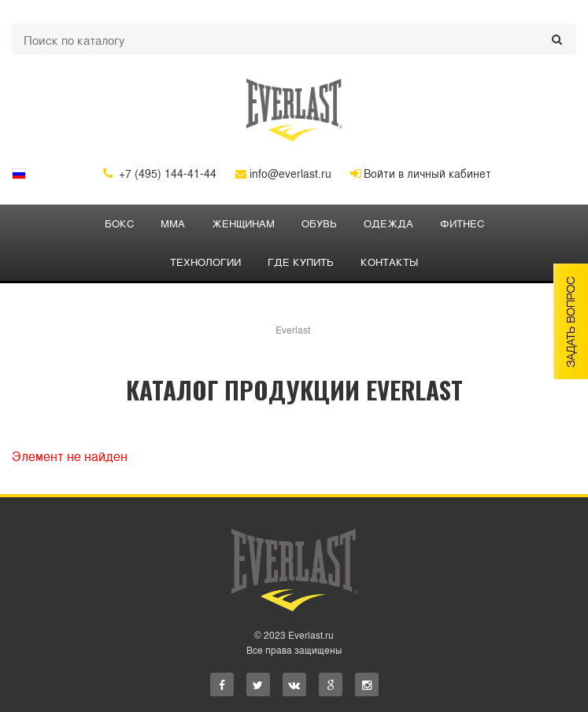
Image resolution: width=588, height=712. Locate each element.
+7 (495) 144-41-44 (160, 173)
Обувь (319, 223)
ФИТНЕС (462, 223)
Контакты (389, 262)
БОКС (119, 223)
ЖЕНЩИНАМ (243, 223)
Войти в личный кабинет (421, 173)
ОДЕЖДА (388, 223)
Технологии (205, 262)
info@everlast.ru (283, 173)
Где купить (301, 262)
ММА (173, 223)
